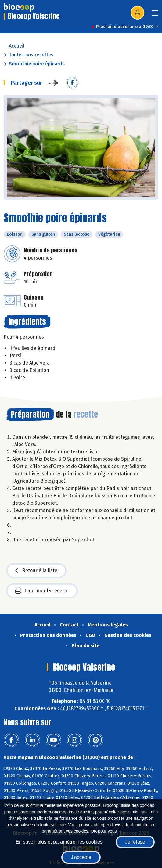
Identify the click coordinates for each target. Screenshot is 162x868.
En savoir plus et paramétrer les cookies (59, 842)
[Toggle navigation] (155, 15)
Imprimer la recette (42, 591)
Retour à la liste (36, 571)
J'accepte (81, 857)
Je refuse (135, 842)
